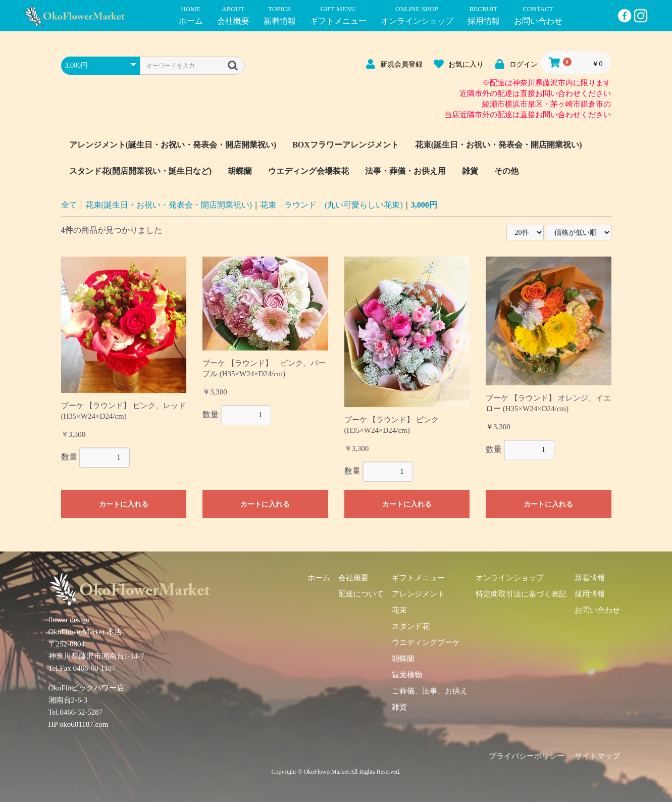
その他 (506, 171)
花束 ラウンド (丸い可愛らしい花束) (331, 205)
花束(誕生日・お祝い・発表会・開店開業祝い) (499, 145)
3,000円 (424, 205)
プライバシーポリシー (527, 756)
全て (69, 205)
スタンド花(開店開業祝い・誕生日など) (141, 171)
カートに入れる (124, 504)
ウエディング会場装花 (308, 171)
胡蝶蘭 (240, 171)
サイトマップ (597, 756)
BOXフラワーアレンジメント (346, 145)
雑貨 (470, 171)
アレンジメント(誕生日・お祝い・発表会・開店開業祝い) (173, 145)
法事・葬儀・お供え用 (405, 171)
